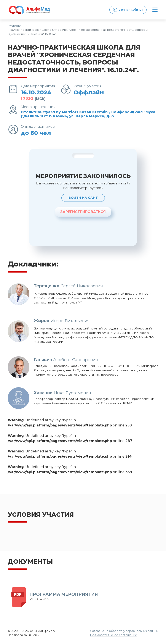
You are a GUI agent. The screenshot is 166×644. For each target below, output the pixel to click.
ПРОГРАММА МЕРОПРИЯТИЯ (64, 594)
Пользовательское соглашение (114, 635)
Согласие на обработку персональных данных (124, 631)
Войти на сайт (83, 198)
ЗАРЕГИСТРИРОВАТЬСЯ (83, 212)
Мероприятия (19, 26)
